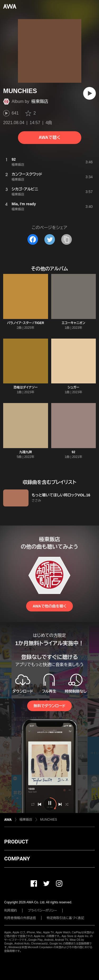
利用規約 (11, 911)
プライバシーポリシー (42, 911)
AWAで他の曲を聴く (49, 606)
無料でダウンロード (49, 706)
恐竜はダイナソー (25, 387)
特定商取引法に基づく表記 (65, 918)
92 (74, 452)
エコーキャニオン (74, 323)
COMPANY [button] (17, 859)
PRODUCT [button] (16, 842)
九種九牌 (26, 452)
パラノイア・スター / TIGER (25, 323)
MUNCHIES (49, 820)
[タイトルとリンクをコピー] (67, 239)
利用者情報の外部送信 (20, 918)
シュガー (73, 387)
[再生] (89, 93)
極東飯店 (40, 101)
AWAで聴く (49, 137)
